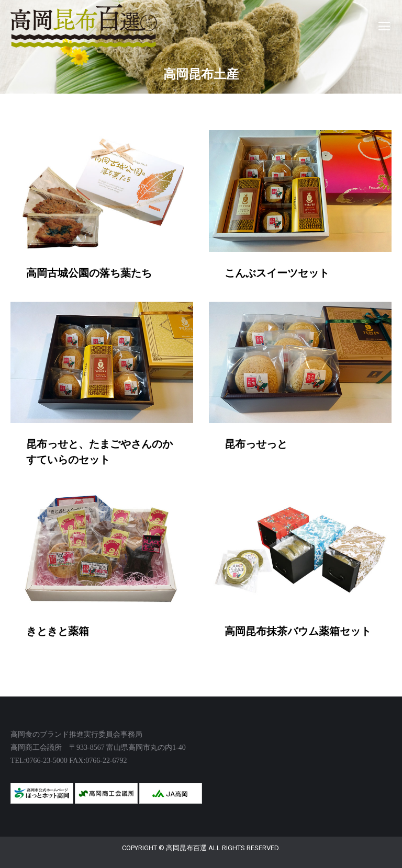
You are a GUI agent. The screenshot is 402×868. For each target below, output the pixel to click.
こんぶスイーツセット (277, 273)
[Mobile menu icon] (384, 26)
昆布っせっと (256, 444)
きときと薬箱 (58, 631)
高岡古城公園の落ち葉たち (89, 273)
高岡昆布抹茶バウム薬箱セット (298, 631)
